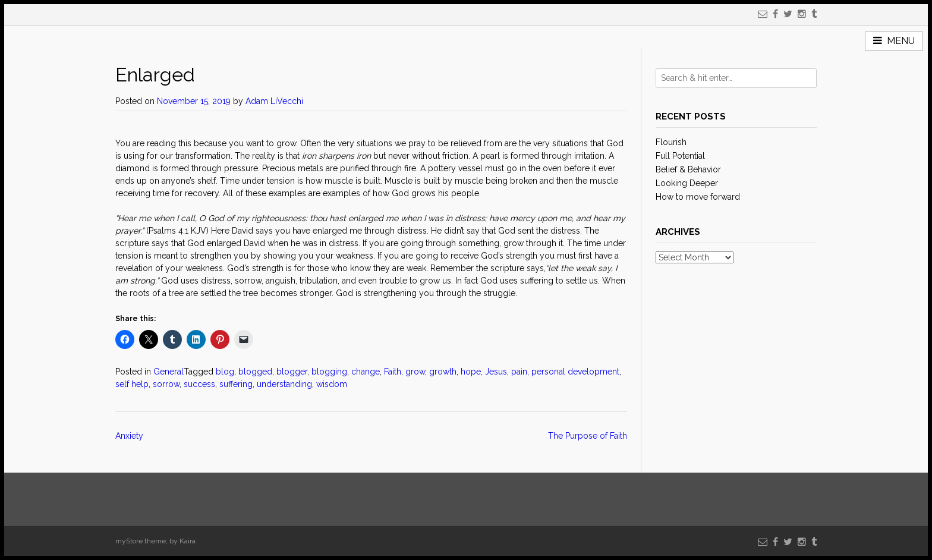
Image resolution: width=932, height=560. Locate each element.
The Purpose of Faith (588, 436)
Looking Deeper (687, 183)
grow (415, 372)
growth (443, 372)
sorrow (166, 384)
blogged (255, 372)
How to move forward (698, 197)
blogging (329, 372)
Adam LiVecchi (274, 101)
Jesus (496, 372)
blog (225, 372)
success (199, 384)
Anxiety (129, 436)
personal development (575, 372)
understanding (284, 384)
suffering (236, 384)
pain (519, 372)
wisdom (332, 384)
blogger (292, 372)
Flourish (671, 142)
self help (132, 384)
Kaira (188, 541)
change (366, 372)
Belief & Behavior (688, 169)
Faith (393, 372)
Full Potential (680, 156)
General (169, 372)
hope (471, 372)
